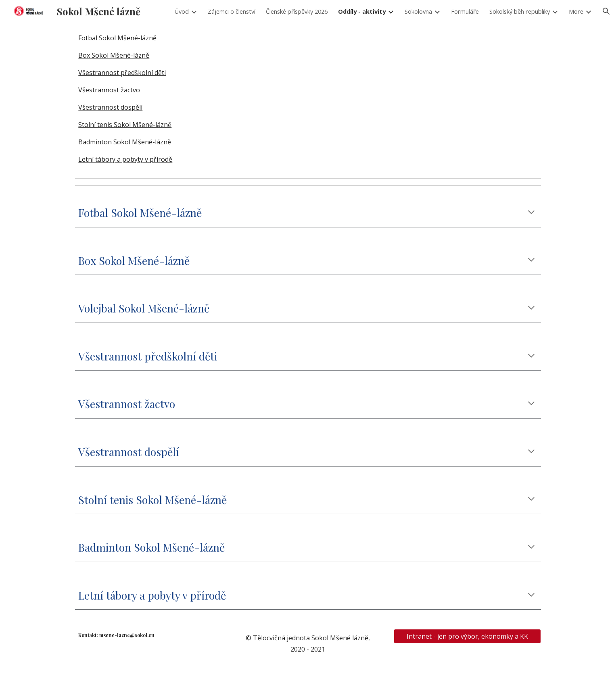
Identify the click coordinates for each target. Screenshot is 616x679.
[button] (606, 11)
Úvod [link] (182, 11)
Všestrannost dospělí (110, 107)
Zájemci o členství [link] (232, 11)
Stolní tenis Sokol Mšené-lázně (125, 125)
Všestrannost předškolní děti (122, 73)
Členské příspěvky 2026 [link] (297, 11)
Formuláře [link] (465, 11)
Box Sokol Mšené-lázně (114, 55)
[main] (308, 213)
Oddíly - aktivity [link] (362, 11)
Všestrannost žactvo (109, 90)
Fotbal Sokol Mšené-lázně (117, 38)
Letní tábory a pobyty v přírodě (125, 159)
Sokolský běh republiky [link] (520, 11)
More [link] (576, 11)
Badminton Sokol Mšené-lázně (125, 142)
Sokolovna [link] (418, 11)
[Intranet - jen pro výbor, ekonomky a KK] (467, 636)
